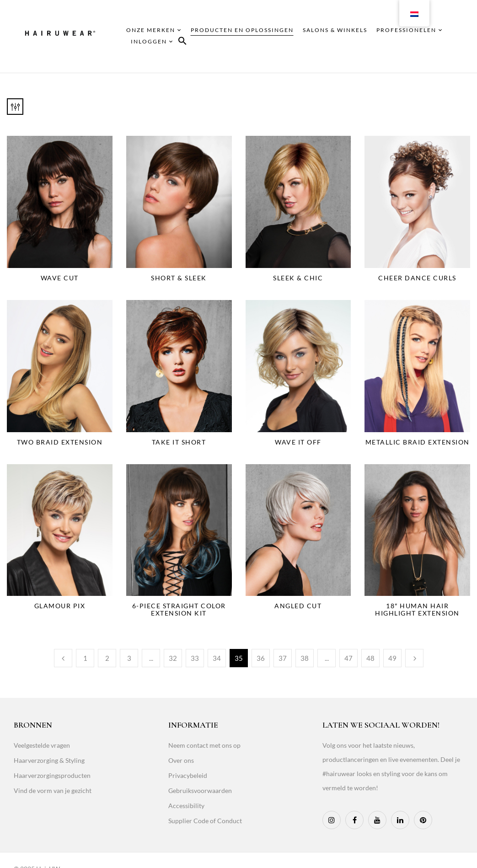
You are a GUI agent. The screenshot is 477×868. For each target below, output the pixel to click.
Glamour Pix (60, 606)
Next (414, 658)
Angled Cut (298, 606)
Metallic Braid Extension (418, 442)
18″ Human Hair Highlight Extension (417, 609)
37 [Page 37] (283, 658)
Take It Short (179, 442)
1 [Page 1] (85, 658)
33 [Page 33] (195, 658)
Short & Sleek (179, 278)
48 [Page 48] (370, 658)
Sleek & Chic (298, 278)
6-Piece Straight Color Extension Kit (179, 609)
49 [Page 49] (392, 658)
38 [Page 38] (305, 658)
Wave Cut (60, 278)
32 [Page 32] (173, 658)
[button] (182, 42)
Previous (63, 658)
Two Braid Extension (60, 442)
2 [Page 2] (107, 658)
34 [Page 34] (217, 658)
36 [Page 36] (261, 658)
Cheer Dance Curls (417, 278)
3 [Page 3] (129, 658)
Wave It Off (298, 442)
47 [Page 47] (348, 658)
